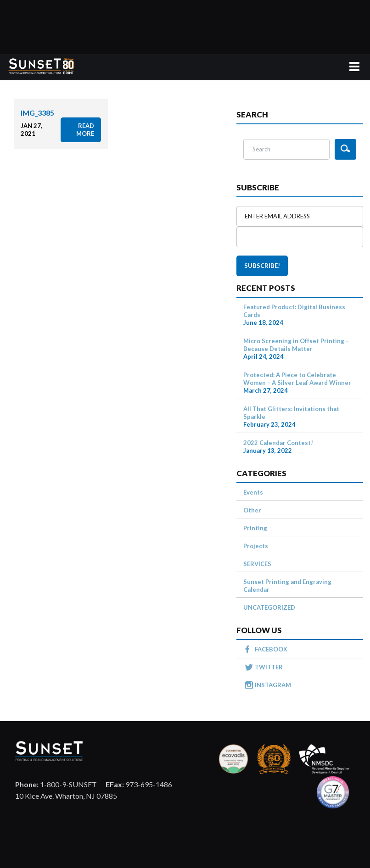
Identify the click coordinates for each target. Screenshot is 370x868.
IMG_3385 (37, 113)
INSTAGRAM (273, 685)
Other (252, 510)
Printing (255, 528)
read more (85, 130)
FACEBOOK (271, 649)
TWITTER (269, 667)
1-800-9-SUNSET (56, 784)
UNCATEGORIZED (269, 607)
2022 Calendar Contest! (278, 443)
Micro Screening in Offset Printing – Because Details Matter (296, 345)
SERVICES (257, 564)
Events (253, 492)
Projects (256, 546)
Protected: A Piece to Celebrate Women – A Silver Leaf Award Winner (297, 379)
